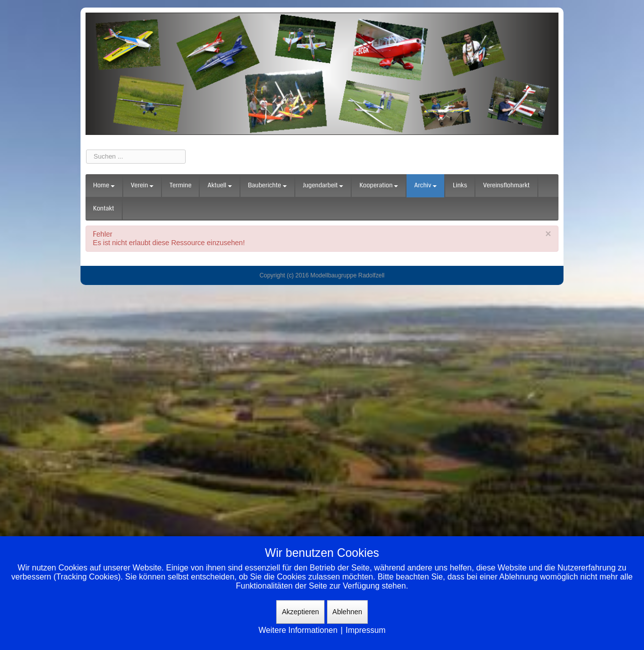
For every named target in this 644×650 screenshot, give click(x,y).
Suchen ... (86, 150)
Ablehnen (347, 612)
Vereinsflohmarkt (506, 186)
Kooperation (379, 186)
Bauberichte (267, 186)
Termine (180, 186)
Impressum (366, 630)
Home (104, 186)
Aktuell (219, 186)
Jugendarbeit (323, 186)
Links (460, 186)
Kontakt (104, 209)
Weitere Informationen (298, 630)
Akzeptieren (300, 612)
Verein (142, 186)
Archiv (425, 186)
